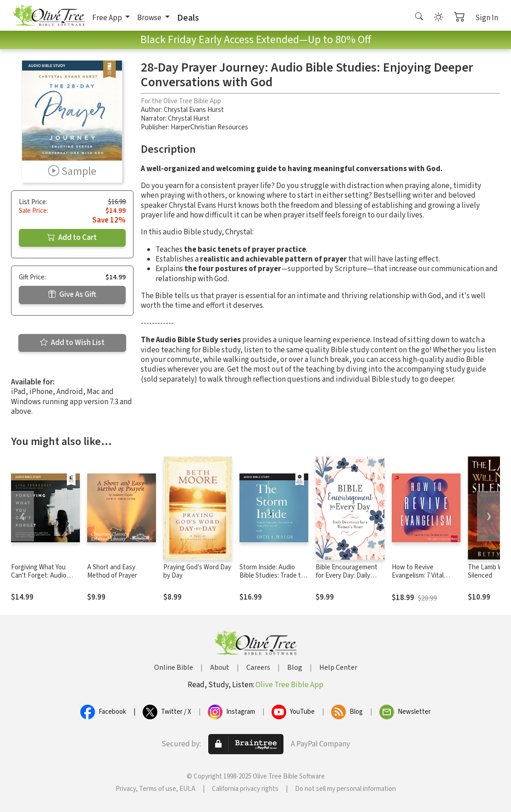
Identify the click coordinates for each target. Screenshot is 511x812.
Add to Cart (72, 238)
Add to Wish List (72, 343)
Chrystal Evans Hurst (194, 110)
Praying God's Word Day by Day (197, 572)
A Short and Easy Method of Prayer (112, 572)
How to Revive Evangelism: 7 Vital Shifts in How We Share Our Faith (425, 580)
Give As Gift (72, 295)
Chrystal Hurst (189, 119)
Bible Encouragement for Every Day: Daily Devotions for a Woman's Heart (347, 580)
